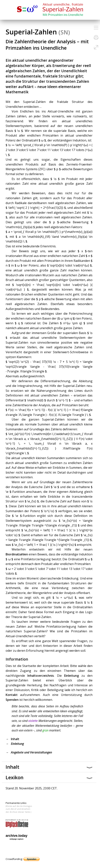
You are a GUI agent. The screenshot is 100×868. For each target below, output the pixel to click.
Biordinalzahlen (17, 554)
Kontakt (12, 695)
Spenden (12, 700)
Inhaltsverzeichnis (41, 676)
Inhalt (15, 739)
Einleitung (71, 676)
